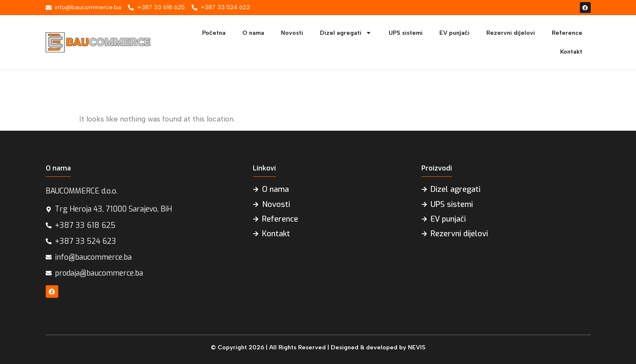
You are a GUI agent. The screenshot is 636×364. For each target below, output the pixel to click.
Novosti (292, 33)
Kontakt (571, 52)
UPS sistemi (406, 33)
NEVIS (417, 347)
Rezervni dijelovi (511, 33)
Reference (567, 33)
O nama (253, 33)
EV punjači (454, 33)
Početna (214, 33)
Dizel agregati (346, 33)
